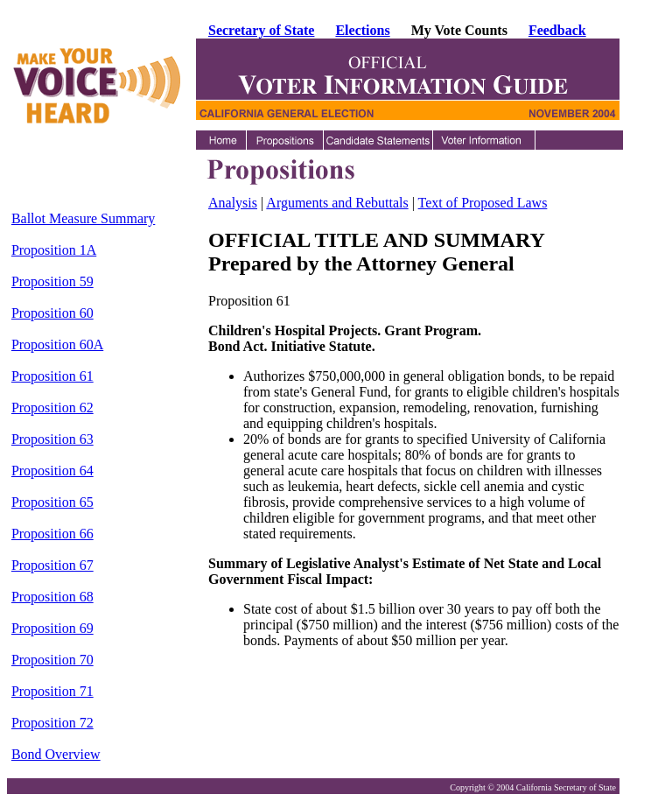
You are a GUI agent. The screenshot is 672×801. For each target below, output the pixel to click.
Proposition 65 (52, 502)
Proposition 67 (52, 565)
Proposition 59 (52, 281)
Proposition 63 (52, 439)
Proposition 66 (52, 534)
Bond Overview (56, 754)
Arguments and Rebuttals (337, 203)
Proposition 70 (52, 660)
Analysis (233, 203)
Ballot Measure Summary (83, 218)
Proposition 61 (52, 376)
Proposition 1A (54, 250)
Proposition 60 (52, 313)
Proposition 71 (52, 691)
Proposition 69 (52, 628)
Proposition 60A (57, 344)
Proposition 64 (52, 471)
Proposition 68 (52, 597)
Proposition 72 (52, 723)
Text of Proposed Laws (483, 203)
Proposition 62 (52, 408)
